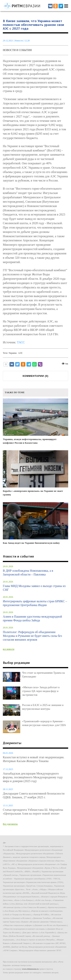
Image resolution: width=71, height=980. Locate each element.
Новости (19, 41)
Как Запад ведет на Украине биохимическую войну (35, 523)
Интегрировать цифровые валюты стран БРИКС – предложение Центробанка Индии (35, 603)
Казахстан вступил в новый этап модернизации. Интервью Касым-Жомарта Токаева (34, 759)
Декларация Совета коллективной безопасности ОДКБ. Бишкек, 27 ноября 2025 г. (34, 795)
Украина (13, 353)
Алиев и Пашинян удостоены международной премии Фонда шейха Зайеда (32, 618)
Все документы (10, 824)
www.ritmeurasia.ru (30, 969)
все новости (9, 649)
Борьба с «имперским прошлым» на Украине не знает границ (35, 473)
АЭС (20, 353)
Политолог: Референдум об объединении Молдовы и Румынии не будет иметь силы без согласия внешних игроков (32, 636)
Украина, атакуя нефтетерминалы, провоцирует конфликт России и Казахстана (35, 421)
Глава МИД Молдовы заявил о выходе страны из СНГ (34, 588)
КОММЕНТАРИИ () (35, 376)
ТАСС (21, 342)
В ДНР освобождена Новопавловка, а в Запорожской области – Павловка (28, 573)
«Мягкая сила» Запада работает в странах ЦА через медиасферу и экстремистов (41, 691)
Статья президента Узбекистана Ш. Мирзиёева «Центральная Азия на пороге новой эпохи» (33, 812)
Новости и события (17, 50)
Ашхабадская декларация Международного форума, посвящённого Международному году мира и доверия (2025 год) (33, 777)
